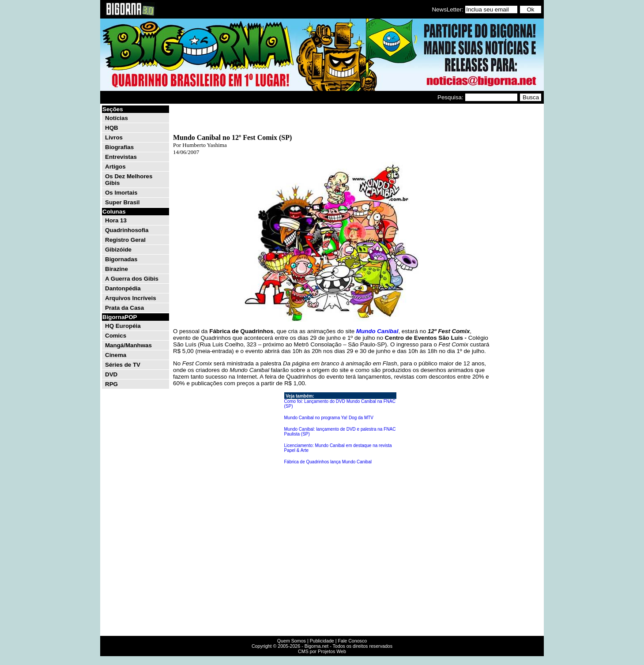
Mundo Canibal (377, 331)
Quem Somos (292, 641)
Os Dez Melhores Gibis (129, 180)
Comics (116, 336)
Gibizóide (118, 250)
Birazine (117, 269)
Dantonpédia (123, 288)
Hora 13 (116, 220)
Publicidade (322, 641)
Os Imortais (121, 193)
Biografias (119, 147)
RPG (111, 384)
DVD (111, 374)
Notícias (117, 118)
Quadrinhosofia (127, 230)
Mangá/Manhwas (128, 345)
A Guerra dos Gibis (132, 279)
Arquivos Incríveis (131, 298)
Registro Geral (125, 240)
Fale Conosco (352, 641)
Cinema (116, 355)
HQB (112, 128)
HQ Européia (123, 326)
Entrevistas (121, 157)
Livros (114, 137)
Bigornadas (121, 259)
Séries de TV (123, 365)
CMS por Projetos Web (322, 651)
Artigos (115, 167)
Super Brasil (122, 202)
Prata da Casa (124, 308)
